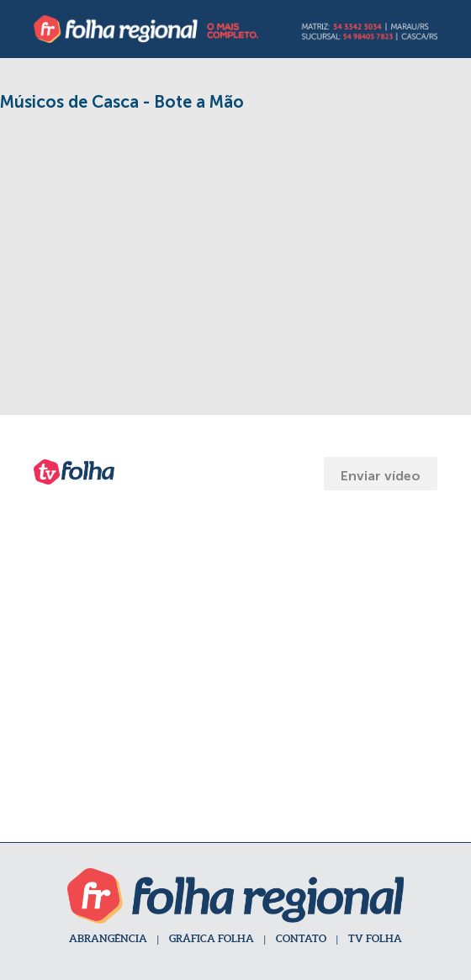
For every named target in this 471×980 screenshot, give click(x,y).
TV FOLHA (375, 938)
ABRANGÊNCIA (108, 938)
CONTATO (301, 938)
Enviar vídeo (381, 476)
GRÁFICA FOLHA (212, 938)
